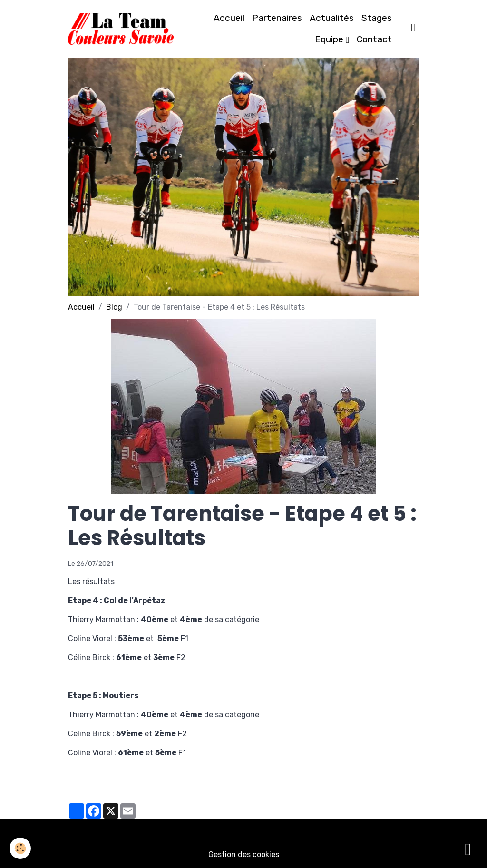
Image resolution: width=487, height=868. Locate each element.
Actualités (332, 18)
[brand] (121, 29)
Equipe (330, 39)
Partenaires (277, 18)
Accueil (229, 18)
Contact (374, 39)
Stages (377, 18)
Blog (114, 307)
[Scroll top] (468, 849)
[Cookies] (20, 848)
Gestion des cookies (244, 854)
